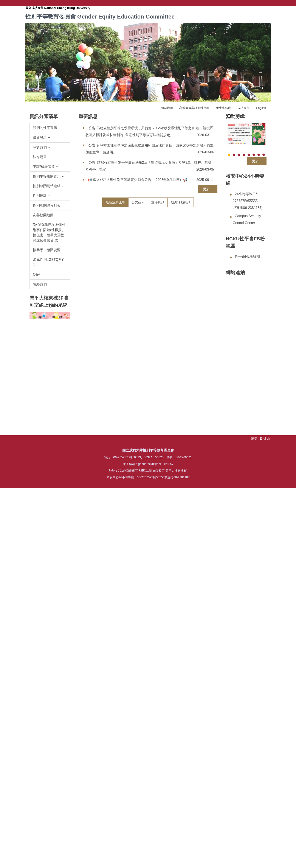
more (206, 797)
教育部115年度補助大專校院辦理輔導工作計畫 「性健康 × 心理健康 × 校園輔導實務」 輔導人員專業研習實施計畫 (175, 224)
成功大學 (243, 108)
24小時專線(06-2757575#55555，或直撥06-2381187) (248, 201)
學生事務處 (223, 108)
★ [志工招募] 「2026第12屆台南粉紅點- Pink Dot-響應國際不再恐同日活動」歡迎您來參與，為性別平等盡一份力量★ (175, 597)
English (261, 108)
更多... (208, 189)
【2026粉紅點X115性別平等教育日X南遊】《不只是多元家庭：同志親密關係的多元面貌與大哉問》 (175, 710)
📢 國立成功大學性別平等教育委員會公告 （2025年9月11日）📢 (137, 180)
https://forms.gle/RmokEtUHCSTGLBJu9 (170, 619)
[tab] (115, 202)
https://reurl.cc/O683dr (165, 286)
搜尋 (268, 3)
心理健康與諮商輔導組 (194, 108)
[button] (50, 138)
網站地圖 (167, 108)
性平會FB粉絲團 (247, 256)
